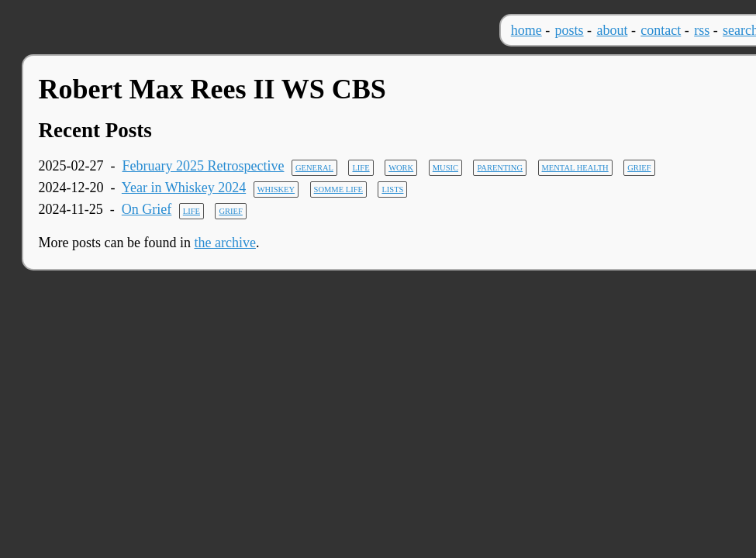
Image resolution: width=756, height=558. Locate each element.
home (526, 30)
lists (392, 189)
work (401, 168)
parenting (500, 168)
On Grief (147, 209)
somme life (338, 189)
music (445, 168)
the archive (224, 243)
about (612, 30)
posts (570, 30)
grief (639, 168)
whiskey (276, 189)
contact (661, 30)
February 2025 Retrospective (204, 166)
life (361, 168)
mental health (575, 168)
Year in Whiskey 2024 (184, 188)
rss (702, 30)
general (314, 168)
